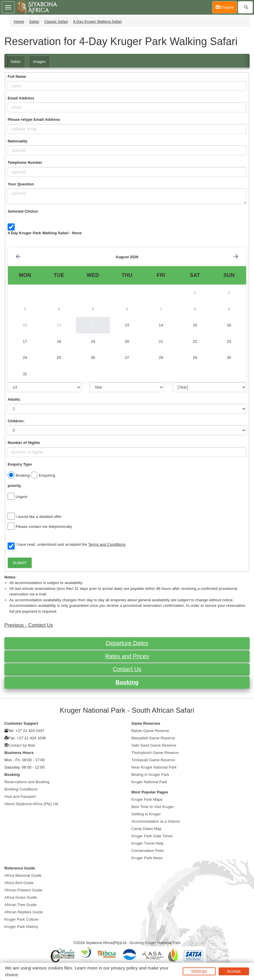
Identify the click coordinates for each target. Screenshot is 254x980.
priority (14, 486)
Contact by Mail (21, 745)
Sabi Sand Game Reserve (154, 745)
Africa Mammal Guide (23, 875)
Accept (234, 971)
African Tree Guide (20, 905)
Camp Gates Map (147, 829)
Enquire (226, 7)
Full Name (17, 76)
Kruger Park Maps (147, 799)
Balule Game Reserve (150, 731)
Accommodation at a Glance (156, 821)
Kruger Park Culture (21, 919)
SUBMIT (20, 563)
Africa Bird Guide (19, 883)
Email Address (21, 98)
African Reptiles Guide (24, 912)
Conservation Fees (148, 851)
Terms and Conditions (107, 544)
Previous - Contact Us (29, 625)
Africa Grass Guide (21, 897)
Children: (16, 421)
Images (39, 62)
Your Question (21, 184)
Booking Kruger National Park (155, 943)
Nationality (18, 141)
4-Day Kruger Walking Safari (97, 21)
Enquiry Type (20, 464)
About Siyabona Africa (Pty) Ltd (31, 804)
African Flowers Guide (23, 890)
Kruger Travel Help (148, 843)
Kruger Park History (21, 927)
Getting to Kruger (146, 814)
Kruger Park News (147, 858)
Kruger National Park (150, 782)
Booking (127, 682)
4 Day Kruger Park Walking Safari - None (45, 233)
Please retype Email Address (34, 119)
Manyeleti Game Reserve (153, 738)
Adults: (14, 399)
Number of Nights (24, 443)
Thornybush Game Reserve (155, 753)
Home (19, 21)
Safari (34, 21)
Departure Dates (127, 643)
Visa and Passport (20, 796)
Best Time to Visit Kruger (153, 807)
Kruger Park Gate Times (152, 836)
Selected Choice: (23, 211)
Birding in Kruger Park (150, 775)
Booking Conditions (21, 789)
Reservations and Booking (27, 782)
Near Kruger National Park (154, 767)
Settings (199, 971)
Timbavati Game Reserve (153, 760)
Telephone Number (25, 162)
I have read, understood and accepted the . (67, 545)
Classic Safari (56, 21)
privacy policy (124, 968)
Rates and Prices (127, 656)
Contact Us (127, 669)
